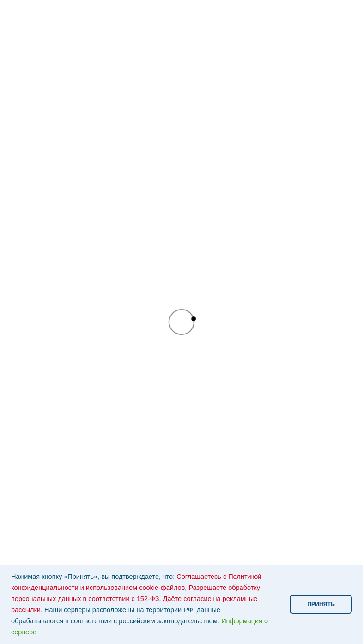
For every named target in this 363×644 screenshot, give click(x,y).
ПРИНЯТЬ (321, 604)
